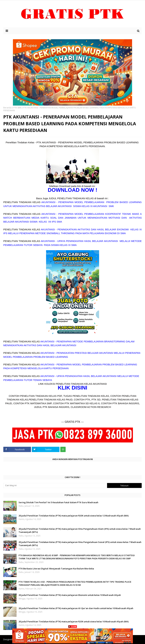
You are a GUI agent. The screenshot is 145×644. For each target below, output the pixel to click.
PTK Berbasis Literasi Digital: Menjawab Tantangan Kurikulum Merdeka (56, 569)
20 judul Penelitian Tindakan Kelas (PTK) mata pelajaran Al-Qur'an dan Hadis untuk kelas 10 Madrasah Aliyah (76, 608)
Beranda (7, 108)
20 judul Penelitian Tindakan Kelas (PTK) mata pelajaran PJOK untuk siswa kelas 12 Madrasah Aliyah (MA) (74, 516)
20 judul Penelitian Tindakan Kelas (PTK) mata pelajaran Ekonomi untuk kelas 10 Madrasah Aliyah (70, 595)
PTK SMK (17, 108)
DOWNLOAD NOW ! (72, 190)
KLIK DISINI (73, 388)
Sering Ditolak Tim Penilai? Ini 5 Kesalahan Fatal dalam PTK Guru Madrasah (58, 502)
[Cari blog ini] (55, 485)
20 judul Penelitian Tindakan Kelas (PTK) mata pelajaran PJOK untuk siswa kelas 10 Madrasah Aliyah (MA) (74, 621)
